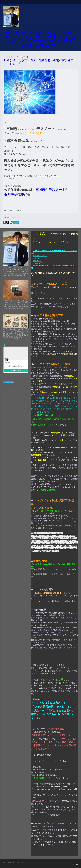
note (34, 261)
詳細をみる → (16, 370)
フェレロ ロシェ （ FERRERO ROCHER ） (52, 787)
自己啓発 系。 (9, 57)
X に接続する (9, 382)
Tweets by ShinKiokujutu (11, 385)
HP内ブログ (37, 263)
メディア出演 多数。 (43, 508)
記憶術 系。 (16, 217)
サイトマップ (24, 863)
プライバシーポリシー (13, 863)
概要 (4, 863)
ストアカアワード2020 (41, 457)
